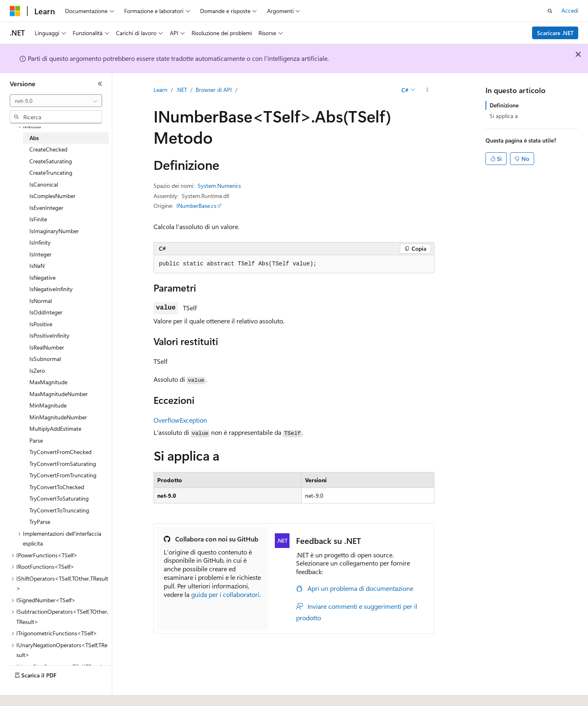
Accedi (570, 10)
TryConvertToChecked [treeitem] (57, 487)
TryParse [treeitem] (40, 522)
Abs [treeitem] (34, 138)
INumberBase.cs (196, 206)
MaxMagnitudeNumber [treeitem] (59, 394)
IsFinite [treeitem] (38, 219)
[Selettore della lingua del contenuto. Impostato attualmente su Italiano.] (28, 693)
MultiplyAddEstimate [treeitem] (55, 429)
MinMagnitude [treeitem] (48, 405)
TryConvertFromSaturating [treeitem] (63, 464)
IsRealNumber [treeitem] (47, 347)
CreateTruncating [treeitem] (51, 173)
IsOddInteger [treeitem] (46, 312)
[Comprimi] (100, 84)
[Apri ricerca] (550, 11)
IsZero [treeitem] (37, 371)
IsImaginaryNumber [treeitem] (54, 231)
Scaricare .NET (555, 33)
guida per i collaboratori (225, 594)
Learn (160, 90)
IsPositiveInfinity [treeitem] (49, 335)
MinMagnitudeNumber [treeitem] (58, 417)
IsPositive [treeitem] (41, 324)
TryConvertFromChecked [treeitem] (60, 452)
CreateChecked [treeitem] (48, 149)
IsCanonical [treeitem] (44, 184)
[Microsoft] (15, 11)
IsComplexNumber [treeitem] (52, 196)
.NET (182, 90)
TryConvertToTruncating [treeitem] (59, 510)
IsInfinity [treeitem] (40, 242)
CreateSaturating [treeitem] (51, 161)
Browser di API (214, 90)
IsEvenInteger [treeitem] (46, 208)
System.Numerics (219, 186)
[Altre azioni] (427, 90)
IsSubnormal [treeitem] (45, 359)
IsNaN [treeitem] (37, 266)
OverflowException (180, 420)
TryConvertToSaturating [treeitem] (59, 498)
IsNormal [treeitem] (41, 301)
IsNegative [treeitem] (42, 277)
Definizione (504, 105)
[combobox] (56, 101)
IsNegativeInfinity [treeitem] (51, 289)
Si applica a (504, 116)
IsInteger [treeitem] (40, 254)
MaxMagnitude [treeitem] (48, 382)
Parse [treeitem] (36, 440)
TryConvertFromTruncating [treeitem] (63, 475)
